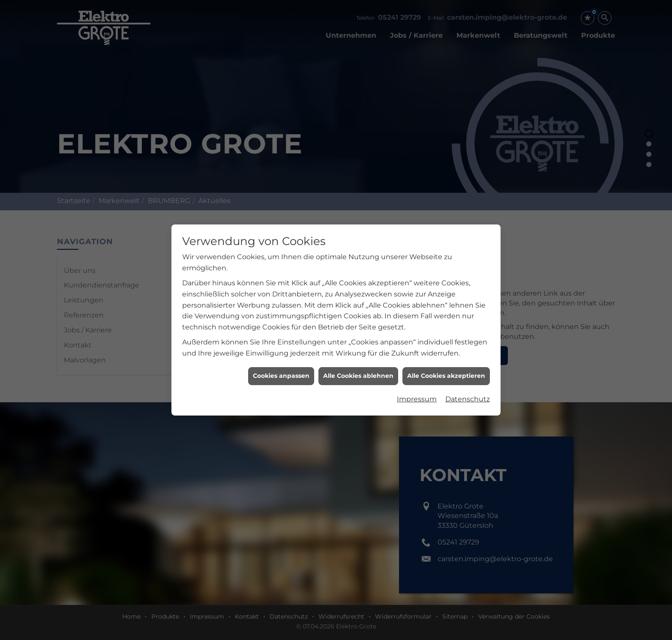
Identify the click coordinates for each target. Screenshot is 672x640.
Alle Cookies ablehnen (358, 372)
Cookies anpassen (281, 372)
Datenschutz (468, 395)
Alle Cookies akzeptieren (446, 372)
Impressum (417, 395)
